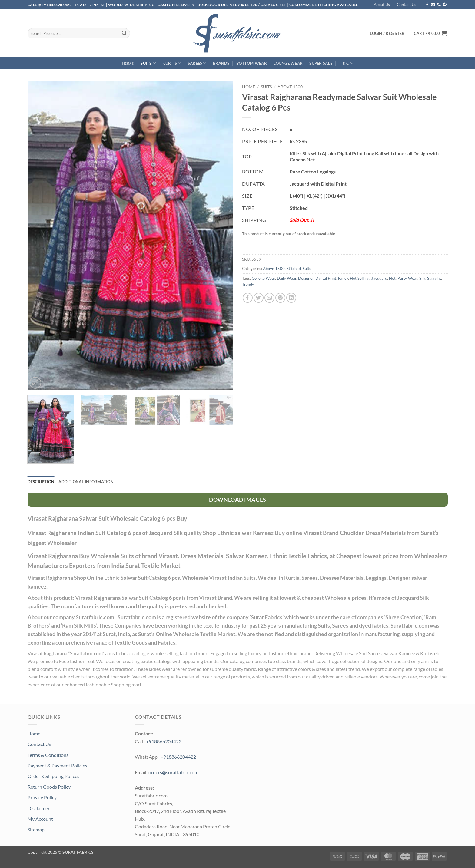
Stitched (294, 269)
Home (128, 64)
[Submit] (124, 33)
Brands (221, 63)
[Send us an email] (433, 5)
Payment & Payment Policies (57, 766)
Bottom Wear (252, 63)
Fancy (343, 278)
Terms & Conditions (48, 755)
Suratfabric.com (86, 653)
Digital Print (326, 278)
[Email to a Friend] (269, 298)
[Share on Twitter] (259, 298)
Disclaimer (39, 808)
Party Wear (407, 278)
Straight (434, 278)
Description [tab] (41, 482)
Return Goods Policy (49, 787)
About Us (382, 5)
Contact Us (407, 5)
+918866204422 (164, 741)
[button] (431, 33)
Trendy (248, 284)
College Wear (263, 278)
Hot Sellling (360, 278)
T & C (346, 63)
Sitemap (36, 829)
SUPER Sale (321, 63)
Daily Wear (287, 278)
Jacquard (379, 278)
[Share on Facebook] (248, 298)
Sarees (197, 63)
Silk (422, 278)
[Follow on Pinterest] (445, 5)
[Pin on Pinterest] (280, 298)
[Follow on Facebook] (427, 5)
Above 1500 (290, 87)
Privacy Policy (42, 797)
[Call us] (439, 5)
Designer (306, 278)
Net (392, 278)
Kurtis (172, 63)
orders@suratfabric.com (173, 772)
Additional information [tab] (86, 482)
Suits (148, 63)
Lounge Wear (288, 63)
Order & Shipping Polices (53, 776)
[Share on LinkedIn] (291, 298)
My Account (40, 819)
